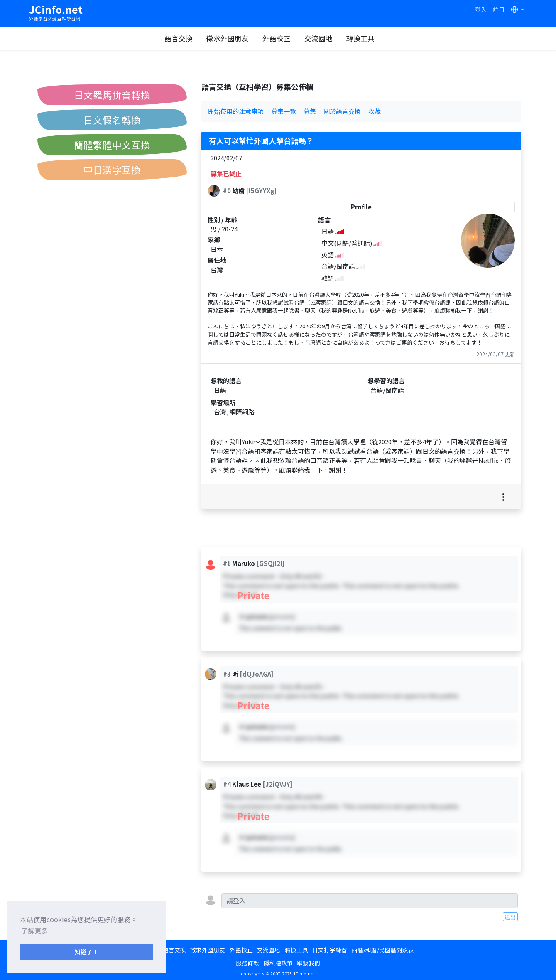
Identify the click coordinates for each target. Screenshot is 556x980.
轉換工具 (368, 38)
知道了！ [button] (86, 952)
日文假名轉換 (112, 120)
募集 (310, 111)
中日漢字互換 (112, 170)
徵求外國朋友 (235, 38)
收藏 (375, 111)
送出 (510, 917)
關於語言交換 (342, 111)
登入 (481, 10)
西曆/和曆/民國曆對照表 (383, 950)
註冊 (499, 10)
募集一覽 (284, 111)
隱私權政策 (278, 963)
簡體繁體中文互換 (112, 145)
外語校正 (284, 38)
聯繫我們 (309, 963)
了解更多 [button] (34, 931)
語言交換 (186, 38)
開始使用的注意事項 (236, 111)
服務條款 (247, 963)
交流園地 (326, 38)
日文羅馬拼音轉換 (112, 95)
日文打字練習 (330, 950)
